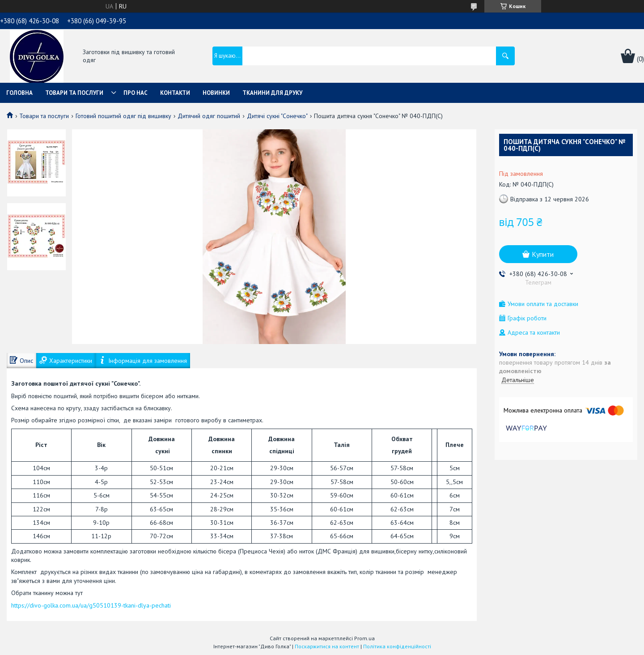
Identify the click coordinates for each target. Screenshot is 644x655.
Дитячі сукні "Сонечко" (277, 116)
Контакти (175, 93)
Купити (543, 254)
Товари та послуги (74, 93)
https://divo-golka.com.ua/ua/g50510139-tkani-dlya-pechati (91, 605)
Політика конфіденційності (397, 646)
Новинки (216, 93)
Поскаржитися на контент (327, 646)
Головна (19, 93)
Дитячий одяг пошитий (209, 116)
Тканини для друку (272, 93)
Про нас (136, 93)
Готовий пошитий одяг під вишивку (123, 116)
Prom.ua (364, 638)
